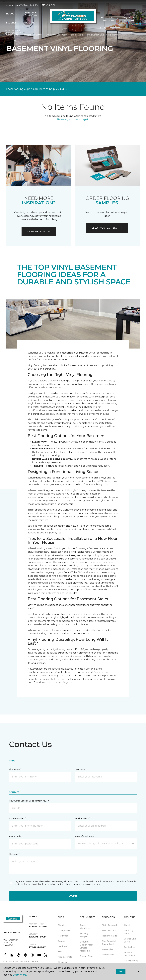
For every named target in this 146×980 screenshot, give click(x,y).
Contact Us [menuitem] (130, 947)
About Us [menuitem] (129, 925)
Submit (73, 896)
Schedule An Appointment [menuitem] (13, 32)
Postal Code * (16, 836)
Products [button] (11, 14)
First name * (15, 769)
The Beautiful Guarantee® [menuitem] (109, 943)
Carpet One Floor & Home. (25, 962)
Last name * (81, 769)
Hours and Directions (107, 19)
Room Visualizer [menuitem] (85, 927)
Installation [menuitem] (108, 955)
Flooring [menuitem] (62, 925)
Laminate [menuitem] (63, 946)
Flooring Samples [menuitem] (84, 935)
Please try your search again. (73, 119)
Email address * (82, 818)
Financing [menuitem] (63, 962)
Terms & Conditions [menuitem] (130, 954)
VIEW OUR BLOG (39, 231)
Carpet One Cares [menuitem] (130, 940)
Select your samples (107, 228)
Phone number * (17, 818)
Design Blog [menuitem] (86, 956)
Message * (14, 854)
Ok (121, 971)
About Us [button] (29, 23)
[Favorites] (105, 28)
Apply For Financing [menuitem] (31, 14)
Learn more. (20, 975)
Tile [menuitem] (60, 952)
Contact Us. (62, 89)
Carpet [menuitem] (61, 941)
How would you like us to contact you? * (29, 801)
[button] (100, 28)
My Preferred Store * (85, 836)
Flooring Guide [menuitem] (109, 936)
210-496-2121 (48, 5)
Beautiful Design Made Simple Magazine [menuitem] (87, 946)
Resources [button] (11, 23)
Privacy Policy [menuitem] (131, 961)
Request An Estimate (129, 19)
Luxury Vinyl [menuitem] (64, 930)
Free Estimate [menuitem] (65, 957)
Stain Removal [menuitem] (109, 925)
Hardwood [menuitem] (63, 936)
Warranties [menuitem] (108, 949)
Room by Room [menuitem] (129, 932)
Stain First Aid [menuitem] (109, 930)
